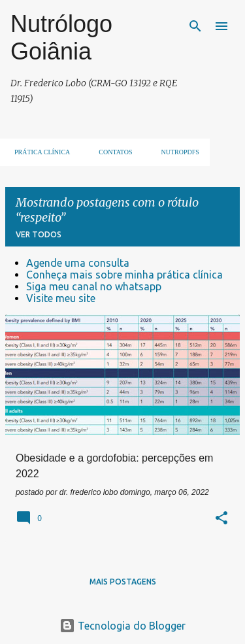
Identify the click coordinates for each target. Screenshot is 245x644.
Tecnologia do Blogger (122, 626)
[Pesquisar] (195, 26)
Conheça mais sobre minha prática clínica (124, 275)
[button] (221, 519)
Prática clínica (38, 152)
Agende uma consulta (78, 263)
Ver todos (39, 234)
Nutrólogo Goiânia (61, 38)
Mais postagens (123, 582)
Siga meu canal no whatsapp (94, 286)
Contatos (111, 152)
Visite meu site (61, 298)
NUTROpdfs (176, 152)
